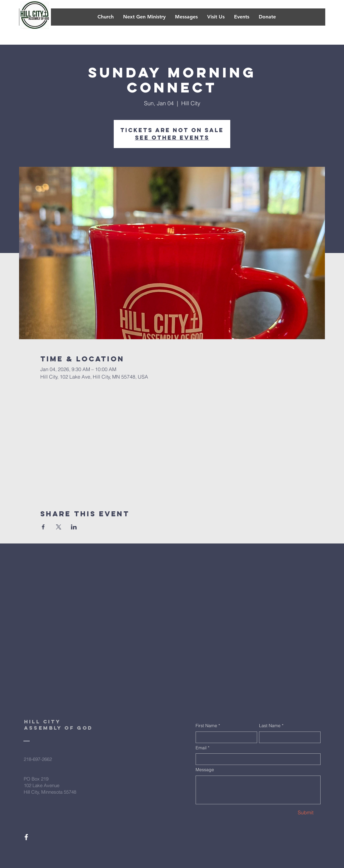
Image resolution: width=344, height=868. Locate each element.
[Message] (258, 790)
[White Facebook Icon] (26, 837)
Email (202, 748)
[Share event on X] (59, 527)
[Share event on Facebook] (43, 527)
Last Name (271, 726)
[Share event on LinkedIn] (74, 527)
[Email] (256, 759)
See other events (172, 138)
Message (205, 770)
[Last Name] (288, 737)
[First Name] (224, 737)
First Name (208, 726)
